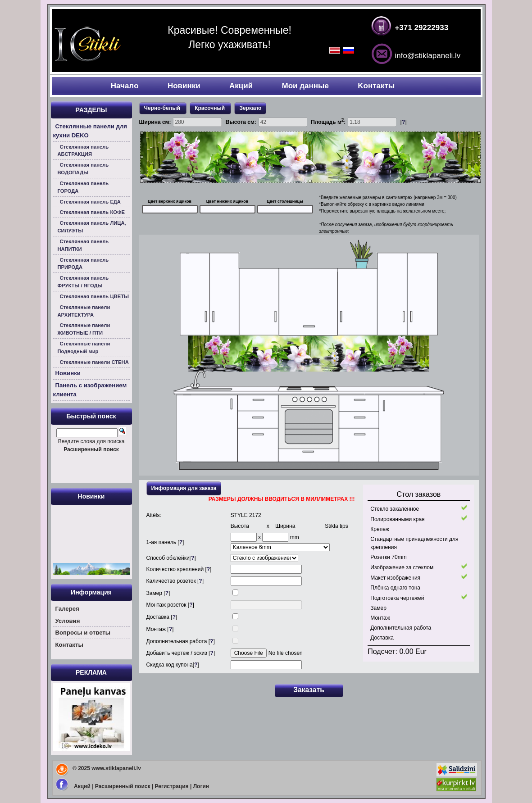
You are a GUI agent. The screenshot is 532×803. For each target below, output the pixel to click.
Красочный (210, 108)
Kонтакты (376, 86)
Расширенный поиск (123, 786)
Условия (68, 621)
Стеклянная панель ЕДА (90, 202)
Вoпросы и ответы (83, 633)
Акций (241, 86)
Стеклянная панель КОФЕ (93, 212)
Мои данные (305, 86)
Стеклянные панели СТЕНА (94, 362)
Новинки (184, 86)
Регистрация (172, 786)
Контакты (69, 645)
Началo (125, 86)
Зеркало (250, 108)
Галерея (67, 609)
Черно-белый (163, 108)
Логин (201, 786)
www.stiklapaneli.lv (116, 768)
